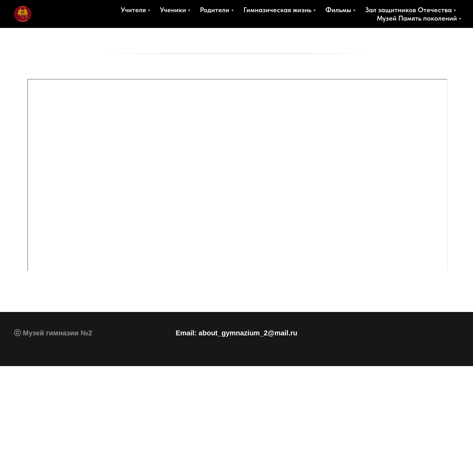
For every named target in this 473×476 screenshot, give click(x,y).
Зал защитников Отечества (408, 10)
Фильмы (338, 10)
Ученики (173, 10)
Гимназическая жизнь (277, 10)
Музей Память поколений (417, 18)
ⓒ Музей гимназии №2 (53, 333)
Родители (215, 10)
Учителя (133, 10)
